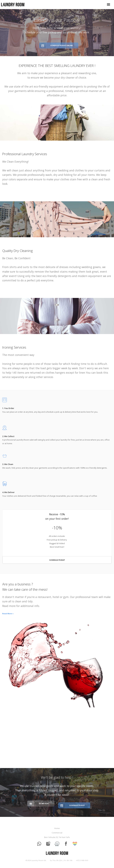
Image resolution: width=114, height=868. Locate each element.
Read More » (8, 614)
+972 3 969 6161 (82, 860)
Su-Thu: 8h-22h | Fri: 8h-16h (61, 860)
